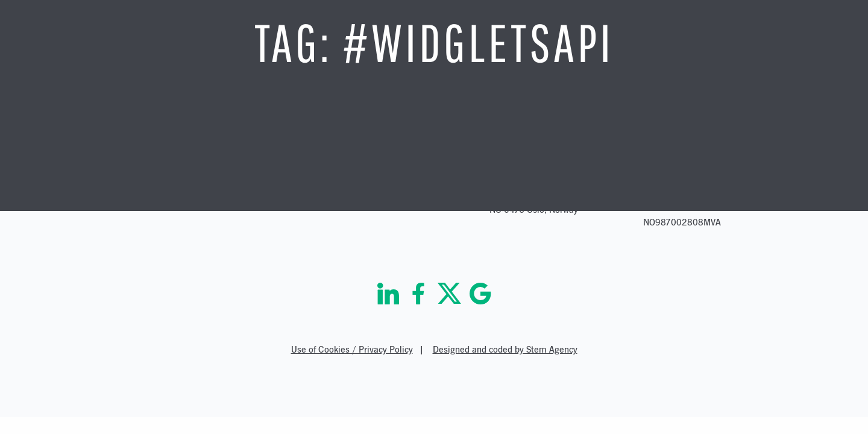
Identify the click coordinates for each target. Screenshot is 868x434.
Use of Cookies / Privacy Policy (352, 349)
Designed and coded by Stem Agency (505, 349)
